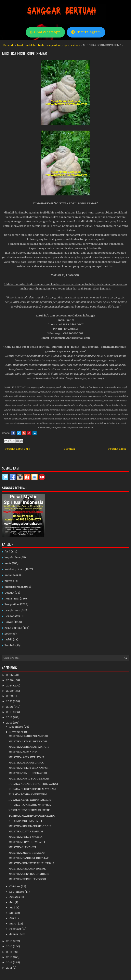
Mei (12, 913)
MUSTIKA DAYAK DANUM (26, 831)
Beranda (9, 45)
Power (9, 622)
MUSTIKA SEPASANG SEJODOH (30, 826)
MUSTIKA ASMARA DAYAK (26, 763)
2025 (10, 680)
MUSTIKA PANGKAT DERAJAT (29, 858)
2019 (10, 712)
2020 (10, 707)
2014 (9, 952)
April (13, 918)
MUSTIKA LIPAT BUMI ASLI (27, 842)
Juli (12, 902)
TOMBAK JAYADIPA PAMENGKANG (32, 816)
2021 (10, 701)
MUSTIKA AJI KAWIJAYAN (26, 757)
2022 (10, 696)
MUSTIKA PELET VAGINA (25, 837)
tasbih (8, 640)
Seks (8, 634)
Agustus (15, 897)
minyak (9, 581)
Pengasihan (53, 45)
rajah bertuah (71, 45)
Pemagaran (12, 599)
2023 (10, 691)
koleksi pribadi (14, 569)
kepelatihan (12, 557)
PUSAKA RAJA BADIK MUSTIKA (30, 805)
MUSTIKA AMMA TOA (23, 752)
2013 (10, 957)
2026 (10, 675)
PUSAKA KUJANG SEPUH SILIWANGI (33, 784)
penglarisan (12, 610)
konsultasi (11, 575)
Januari (15, 934)
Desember (17, 727)
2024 (10, 686)
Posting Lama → (119, 449)
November (17, 732)
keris (8, 563)
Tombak (10, 645)
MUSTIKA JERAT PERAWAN (27, 853)
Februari (15, 929)
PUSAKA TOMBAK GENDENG (28, 794)
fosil (20, 45)
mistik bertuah (34, 45)
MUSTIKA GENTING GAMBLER (29, 874)
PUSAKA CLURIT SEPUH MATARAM (32, 789)
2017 (10, 723)
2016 (10, 941)
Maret (14, 924)
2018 (10, 717)
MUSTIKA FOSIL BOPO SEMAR (24, 54)
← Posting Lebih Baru (16, 449)
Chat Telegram (86, 32)
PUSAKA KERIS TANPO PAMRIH (30, 800)
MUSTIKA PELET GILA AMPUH (29, 768)
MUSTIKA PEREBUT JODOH (27, 879)
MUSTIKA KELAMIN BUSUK (27, 869)
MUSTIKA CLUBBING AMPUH (28, 736)
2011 (9, 968)
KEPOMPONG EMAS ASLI (25, 821)
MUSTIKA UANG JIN (22, 847)
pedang (9, 593)
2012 (10, 962)
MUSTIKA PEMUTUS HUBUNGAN (31, 863)
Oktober (15, 886)
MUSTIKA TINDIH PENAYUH (28, 773)
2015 (10, 946)
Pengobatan (12, 616)
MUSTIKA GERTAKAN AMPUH (29, 747)
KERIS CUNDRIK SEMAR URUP (29, 810)
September (17, 892)
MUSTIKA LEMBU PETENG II (28, 741)
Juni (12, 908)
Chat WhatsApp (45, 32)
